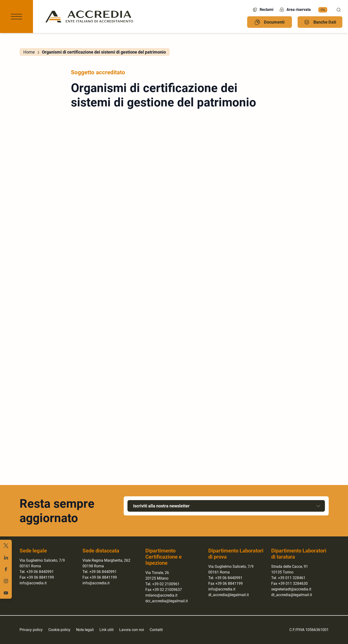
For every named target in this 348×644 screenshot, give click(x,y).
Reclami (263, 10)
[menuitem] (323, 10)
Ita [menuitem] (323, 10)
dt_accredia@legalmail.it (292, 595)
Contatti (156, 630)
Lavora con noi (132, 630)
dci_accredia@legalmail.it (167, 601)
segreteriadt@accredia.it (291, 589)
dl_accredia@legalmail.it (229, 595)
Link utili (106, 630)
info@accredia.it (33, 583)
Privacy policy (31, 630)
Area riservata (295, 10)
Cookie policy (59, 630)
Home (29, 52)
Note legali (85, 630)
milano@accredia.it (161, 595)
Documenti (270, 22)
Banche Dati (320, 22)
